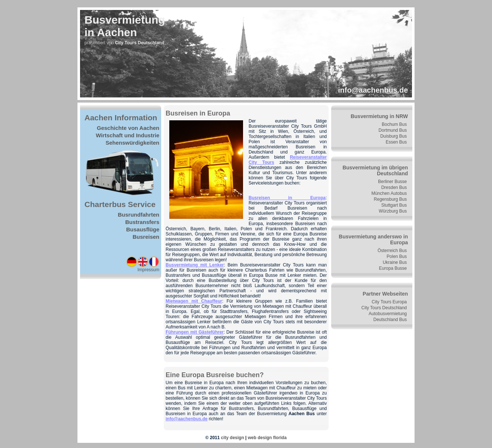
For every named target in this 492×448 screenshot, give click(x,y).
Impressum (148, 270)
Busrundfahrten (139, 215)
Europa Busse (393, 268)
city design (233, 438)
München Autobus (389, 193)
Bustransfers (142, 222)
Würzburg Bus (393, 211)
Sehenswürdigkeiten (132, 143)
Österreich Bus (392, 251)
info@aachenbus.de (373, 90)
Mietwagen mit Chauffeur (194, 301)
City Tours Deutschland (384, 308)
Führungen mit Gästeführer (195, 332)
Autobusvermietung (388, 314)
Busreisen (146, 237)
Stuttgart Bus (394, 205)
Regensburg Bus (390, 199)
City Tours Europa (389, 302)
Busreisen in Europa (287, 198)
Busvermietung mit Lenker (195, 265)
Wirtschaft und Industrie (128, 135)
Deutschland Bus (390, 320)
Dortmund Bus (393, 130)
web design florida (267, 438)
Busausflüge (143, 229)
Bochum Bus (394, 124)
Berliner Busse (392, 182)
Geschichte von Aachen (128, 128)
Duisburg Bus (394, 136)
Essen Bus (396, 142)
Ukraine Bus (395, 262)
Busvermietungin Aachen (125, 26)
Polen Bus (397, 256)
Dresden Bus (394, 187)
